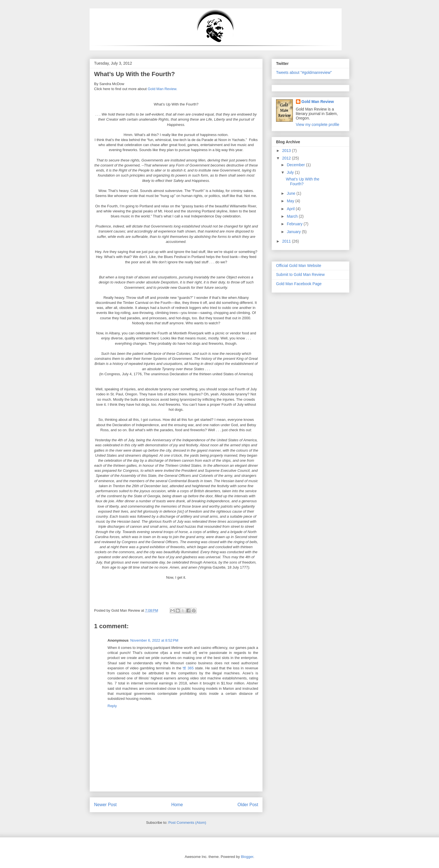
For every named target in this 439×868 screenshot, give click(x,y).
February (295, 224)
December (296, 165)
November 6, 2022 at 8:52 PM (154, 640)
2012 (287, 158)
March (293, 216)
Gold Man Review (318, 102)
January (294, 232)
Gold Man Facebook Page (299, 284)
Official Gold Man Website (299, 266)
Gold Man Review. (163, 89)
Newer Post (105, 805)
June (291, 193)
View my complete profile (318, 125)
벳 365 (188, 668)
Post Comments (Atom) (187, 823)
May (291, 201)
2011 (287, 241)
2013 (287, 151)
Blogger (247, 857)
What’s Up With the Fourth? (303, 181)
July (291, 172)
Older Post (248, 805)
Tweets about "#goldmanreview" (304, 72)
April (291, 209)
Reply (112, 706)
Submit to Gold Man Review (300, 275)
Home (177, 805)
